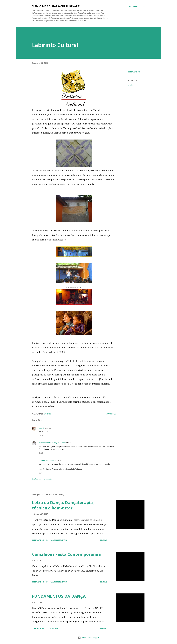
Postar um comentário (42, 479)
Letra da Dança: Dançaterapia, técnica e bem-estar (63, 505)
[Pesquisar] (133, 6)
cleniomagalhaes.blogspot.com (52, 443)
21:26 (41, 453)
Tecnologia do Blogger (88, 638)
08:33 (41, 473)
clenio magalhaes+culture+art (56, 6)
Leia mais (103, 540)
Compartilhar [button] (134, 72)
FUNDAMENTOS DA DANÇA (59, 596)
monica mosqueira (47, 460)
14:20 (41, 436)
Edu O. (42, 428)
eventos (131, 85)
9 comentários (53, 628)
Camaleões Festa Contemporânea (66, 554)
